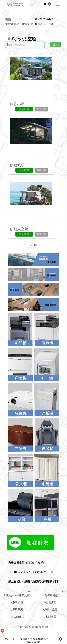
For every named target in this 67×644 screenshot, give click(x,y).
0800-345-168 (44, 24)
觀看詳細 (42, 109)
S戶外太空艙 (22, 39)
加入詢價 (24, 109)
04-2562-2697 (44, 19)
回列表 (33, 245)
